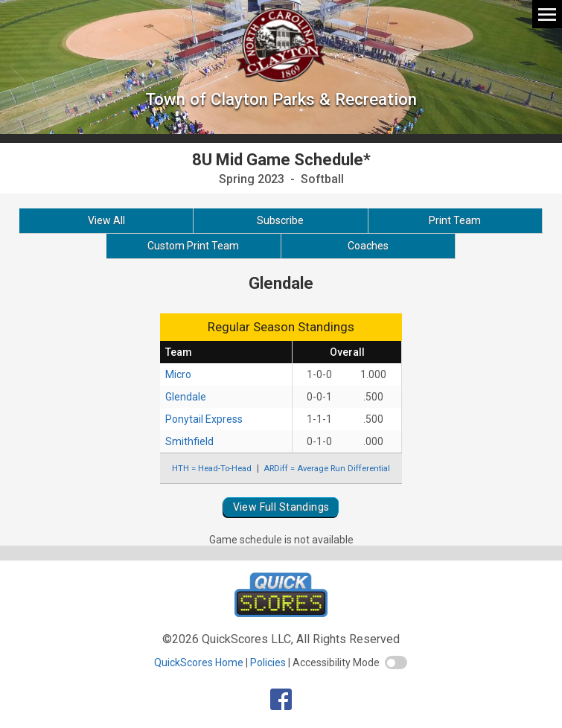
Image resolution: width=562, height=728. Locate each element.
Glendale (186, 397)
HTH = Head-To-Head (212, 468)
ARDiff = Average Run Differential (327, 468)
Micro (178, 374)
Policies (268, 662)
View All (106, 220)
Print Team (455, 220)
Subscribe (280, 220)
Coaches (368, 246)
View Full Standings (281, 507)
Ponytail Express (204, 419)
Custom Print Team (193, 246)
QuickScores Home (199, 662)
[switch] (396, 662)
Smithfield (189, 441)
